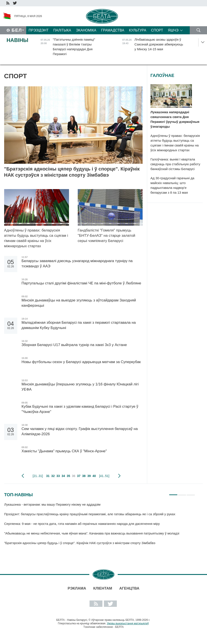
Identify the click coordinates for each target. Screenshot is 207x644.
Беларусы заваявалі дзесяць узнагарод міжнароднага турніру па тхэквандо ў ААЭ (77, 264)
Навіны (17, 40)
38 (84, 476)
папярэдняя (23, 476)
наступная (119, 476)
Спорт (157, 30)
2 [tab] (182, 493)
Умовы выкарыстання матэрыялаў (128, 623)
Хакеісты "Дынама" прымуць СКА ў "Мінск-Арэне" (65, 451)
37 (79, 476)
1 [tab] (173, 493)
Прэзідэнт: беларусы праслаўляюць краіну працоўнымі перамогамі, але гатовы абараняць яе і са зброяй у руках (90, 514)
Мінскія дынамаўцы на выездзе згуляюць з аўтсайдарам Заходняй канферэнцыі (79, 303)
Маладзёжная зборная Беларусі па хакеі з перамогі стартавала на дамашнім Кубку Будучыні (79, 325)
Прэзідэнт (39, 30)
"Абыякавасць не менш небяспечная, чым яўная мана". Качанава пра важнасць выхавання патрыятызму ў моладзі (92, 533)
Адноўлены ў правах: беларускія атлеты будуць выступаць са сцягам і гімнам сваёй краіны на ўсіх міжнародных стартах (36, 238)
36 (74, 476)
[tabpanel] (100, 526)
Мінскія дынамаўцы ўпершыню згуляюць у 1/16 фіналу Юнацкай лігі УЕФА (80, 387)
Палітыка (62, 30)
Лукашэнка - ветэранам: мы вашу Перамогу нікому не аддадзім (52, 504)
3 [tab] (191, 493)
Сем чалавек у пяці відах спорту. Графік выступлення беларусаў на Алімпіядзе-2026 (80, 431)
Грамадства (113, 30)
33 (58, 476)
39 (89, 476)
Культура (138, 30)
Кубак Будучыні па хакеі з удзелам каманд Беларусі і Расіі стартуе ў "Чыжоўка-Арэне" (80, 409)
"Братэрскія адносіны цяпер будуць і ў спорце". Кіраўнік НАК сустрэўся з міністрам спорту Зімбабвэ (72, 172)
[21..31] (38, 476)
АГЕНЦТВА (129, 588)
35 (69, 476)
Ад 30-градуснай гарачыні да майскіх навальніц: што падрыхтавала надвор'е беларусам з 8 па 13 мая (172, 185)
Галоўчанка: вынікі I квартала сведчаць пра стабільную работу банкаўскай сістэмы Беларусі (175, 164)
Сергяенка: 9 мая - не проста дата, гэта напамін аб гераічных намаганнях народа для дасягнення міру (82, 524)
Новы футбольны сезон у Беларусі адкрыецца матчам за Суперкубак (81, 365)
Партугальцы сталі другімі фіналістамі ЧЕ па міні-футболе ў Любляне (81, 283)
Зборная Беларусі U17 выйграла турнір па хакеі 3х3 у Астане (74, 345)
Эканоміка (86, 30)
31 (48, 476)
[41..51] (104, 476)
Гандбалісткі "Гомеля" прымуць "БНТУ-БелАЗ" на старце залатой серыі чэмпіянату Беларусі (107, 236)
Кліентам (103, 588)
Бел (17, 30)
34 (63, 476)
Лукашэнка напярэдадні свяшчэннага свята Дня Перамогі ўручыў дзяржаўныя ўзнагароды (175, 119)
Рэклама (77, 588)
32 (53, 476)
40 (94, 476)
